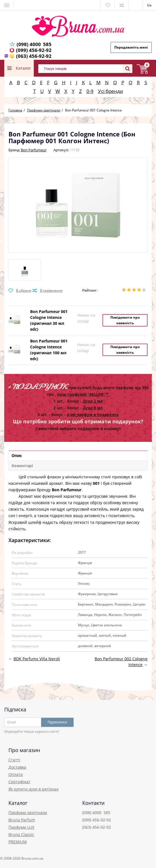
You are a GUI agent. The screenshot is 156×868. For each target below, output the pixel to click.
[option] (25, 270)
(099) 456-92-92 (34, 50)
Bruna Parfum (22, 820)
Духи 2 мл (93, 401)
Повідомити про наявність (125, 320)
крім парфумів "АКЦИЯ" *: (83, 394)
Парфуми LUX (21, 827)
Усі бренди (111, 91)
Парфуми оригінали (28, 813)
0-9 (90, 91)
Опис (17, 455)
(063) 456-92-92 (34, 56)
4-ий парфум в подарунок (93, 414)
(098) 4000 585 (34, 44)
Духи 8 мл (93, 408)
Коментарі (22, 466)
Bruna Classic (21, 834)
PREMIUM (18, 842)
